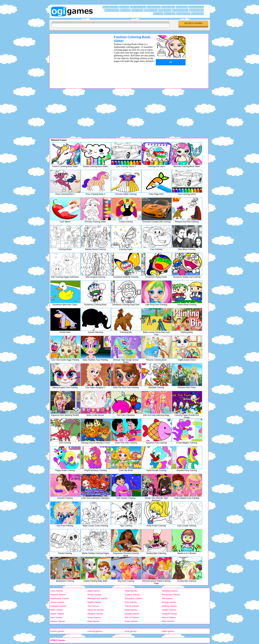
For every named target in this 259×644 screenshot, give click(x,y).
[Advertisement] (77, 58)
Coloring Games (168, 7)
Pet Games (167, 598)
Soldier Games (169, 610)
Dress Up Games (196, 10)
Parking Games (169, 606)
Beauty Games (169, 602)
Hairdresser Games (60, 598)
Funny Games (137, 10)
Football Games (170, 614)
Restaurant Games (171, 595)
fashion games (57, 631)
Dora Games (131, 602)
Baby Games (94, 591)
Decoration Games (110, 7)
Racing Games (197, 14)
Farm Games (57, 591)
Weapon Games (95, 614)
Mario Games (57, 610)
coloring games (95, 631)
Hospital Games (58, 595)
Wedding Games (170, 591)
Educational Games (180, 10)
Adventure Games (196, 7)
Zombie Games (132, 614)
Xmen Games (94, 617)
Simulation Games (133, 598)
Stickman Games (96, 610)
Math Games (168, 621)
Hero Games (56, 617)
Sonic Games (131, 621)
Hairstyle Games (58, 606)
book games (131, 631)
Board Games (182, 7)
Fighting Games (151, 10)
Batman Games (58, 621)
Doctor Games (94, 595)
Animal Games (57, 602)
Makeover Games (112, 10)
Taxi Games (93, 606)
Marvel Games (169, 617)
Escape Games (165, 10)
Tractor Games (132, 606)
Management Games (97, 598)
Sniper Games (57, 614)
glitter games (168, 631)
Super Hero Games (138, 7)
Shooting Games (183, 14)
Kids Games (125, 10)
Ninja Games (131, 610)
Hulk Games (93, 621)
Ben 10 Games (132, 617)
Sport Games (170, 14)
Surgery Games (132, 595)
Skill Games (124, 7)
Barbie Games (94, 602)
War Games (158, 14)
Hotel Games (131, 591)
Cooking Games (154, 7)
